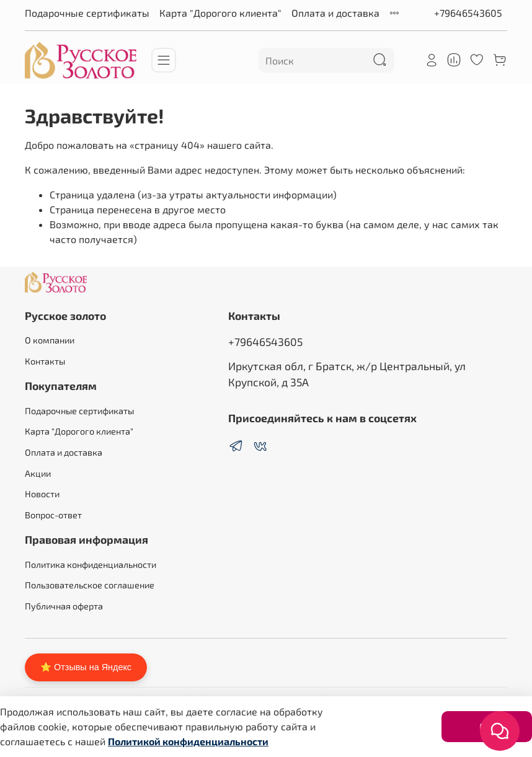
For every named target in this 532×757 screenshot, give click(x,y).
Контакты (45, 361)
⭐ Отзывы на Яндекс (86, 667)
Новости (42, 494)
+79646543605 (468, 13)
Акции (38, 473)
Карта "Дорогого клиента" (220, 13)
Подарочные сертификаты (87, 13)
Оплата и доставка (335, 13)
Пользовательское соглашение (90, 585)
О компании (50, 340)
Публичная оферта (64, 606)
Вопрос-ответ (53, 515)
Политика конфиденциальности (91, 564)
